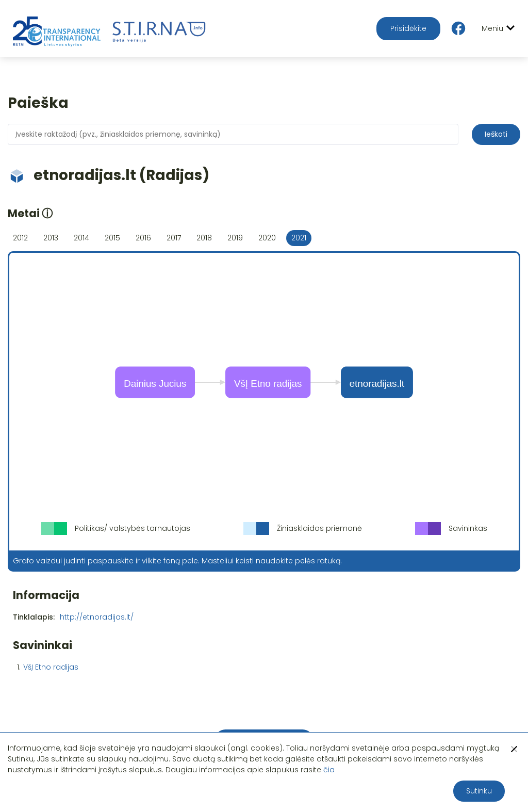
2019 (235, 238)
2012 (20, 238)
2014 (81, 238)
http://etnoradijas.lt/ (97, 617)
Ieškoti (496, 134)
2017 (174, 238)
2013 (51, 238)
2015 (112, 238)
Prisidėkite (408, 28)
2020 (267, 238)
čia (329, 770)
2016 (143, 238)
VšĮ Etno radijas (51, 667)
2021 (299, 238)
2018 (204, 238)
